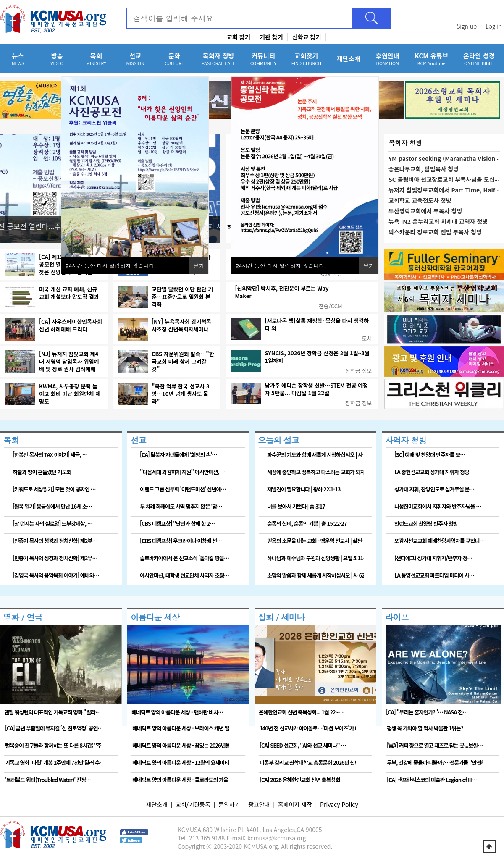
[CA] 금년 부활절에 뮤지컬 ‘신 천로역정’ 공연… (53, 728)
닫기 (369, 266)
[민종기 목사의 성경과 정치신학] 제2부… (55, 541)
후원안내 (387, 59)
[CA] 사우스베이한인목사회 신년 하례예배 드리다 (71, 325)
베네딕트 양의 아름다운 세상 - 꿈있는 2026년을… (181, 745)
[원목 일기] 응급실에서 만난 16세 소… (52, 506)
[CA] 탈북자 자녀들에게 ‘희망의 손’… (178, 455)
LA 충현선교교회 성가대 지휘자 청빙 (432, 472)
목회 (96, 59)
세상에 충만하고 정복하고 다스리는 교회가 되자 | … (315, 472)
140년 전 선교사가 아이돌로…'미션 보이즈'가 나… (308, 728)
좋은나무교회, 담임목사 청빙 (424, 169)
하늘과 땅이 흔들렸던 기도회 (42, 472)
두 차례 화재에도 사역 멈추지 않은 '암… (181, 506)
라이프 (397, 617)
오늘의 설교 (278, 440)
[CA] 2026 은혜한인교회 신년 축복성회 (300, 780)
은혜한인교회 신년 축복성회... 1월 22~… (301, 712)
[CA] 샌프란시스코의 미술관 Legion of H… (432, 780)
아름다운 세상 (155, 617)
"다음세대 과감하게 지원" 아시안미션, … (182, 472)
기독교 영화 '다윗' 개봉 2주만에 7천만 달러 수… (53, 763)
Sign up (467, 26)
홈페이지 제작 (295, 804)
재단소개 (348, 58)
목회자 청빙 (218, 59)
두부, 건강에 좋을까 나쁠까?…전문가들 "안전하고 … (435, 763)
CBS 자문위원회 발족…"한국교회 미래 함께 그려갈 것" (183, 362)
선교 (135, 59)
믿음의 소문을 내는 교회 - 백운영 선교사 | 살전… (315, 541)
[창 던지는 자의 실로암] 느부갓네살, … (52, 524)
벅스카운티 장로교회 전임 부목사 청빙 (435, 232)
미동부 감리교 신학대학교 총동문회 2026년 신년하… (308, 763)
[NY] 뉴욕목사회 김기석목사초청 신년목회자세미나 (181, 325)
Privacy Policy (339, 804)
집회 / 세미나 (281, 617)
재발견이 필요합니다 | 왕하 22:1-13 (304, 489)
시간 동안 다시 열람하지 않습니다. (281, 266)
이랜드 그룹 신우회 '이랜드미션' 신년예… (183, 489)
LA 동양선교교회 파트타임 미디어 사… (434, 575)
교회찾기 (306, 59)
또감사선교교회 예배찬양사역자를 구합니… (440, 541)
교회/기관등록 (193, 804)
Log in (494, 26)
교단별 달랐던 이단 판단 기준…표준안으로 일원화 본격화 (182, 297)
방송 (57, 59)
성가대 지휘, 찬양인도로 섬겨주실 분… (434, 489)
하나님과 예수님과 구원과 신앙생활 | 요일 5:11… (315, 558)
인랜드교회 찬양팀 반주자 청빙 (426, 524)
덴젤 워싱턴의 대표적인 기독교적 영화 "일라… (52, 712)
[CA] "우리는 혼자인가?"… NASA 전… (427, 712)
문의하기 (229, 804)
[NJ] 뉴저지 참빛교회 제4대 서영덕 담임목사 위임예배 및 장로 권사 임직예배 (69, 362)
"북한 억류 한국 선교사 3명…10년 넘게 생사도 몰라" (180, 394)
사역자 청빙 (406, 440)
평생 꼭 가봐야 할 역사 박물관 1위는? (425, 728)
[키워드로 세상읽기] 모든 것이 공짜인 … (54, 489)
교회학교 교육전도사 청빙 (420, 200)
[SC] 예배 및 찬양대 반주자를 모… (430, 455)
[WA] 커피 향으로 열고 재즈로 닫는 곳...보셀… (435, 745)
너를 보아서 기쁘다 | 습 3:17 (296, 506)
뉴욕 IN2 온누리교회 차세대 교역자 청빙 (438, 221)
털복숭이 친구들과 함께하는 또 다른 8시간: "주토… (53, 745)
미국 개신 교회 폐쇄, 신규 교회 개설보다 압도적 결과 (69, 293)
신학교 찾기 (307, 37)
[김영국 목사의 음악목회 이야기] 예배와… (56, 575)
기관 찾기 (271, 37)
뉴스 (18, 59)
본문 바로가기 (0, 0)
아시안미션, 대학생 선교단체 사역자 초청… (184, 575)
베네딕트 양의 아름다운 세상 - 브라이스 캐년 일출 (181, 728)
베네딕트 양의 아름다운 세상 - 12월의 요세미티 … (181, 763)
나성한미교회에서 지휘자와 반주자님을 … (438, 506)
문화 (175, 59)
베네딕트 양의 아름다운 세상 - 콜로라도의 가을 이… (181, 780)
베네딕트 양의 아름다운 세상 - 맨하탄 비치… (177, 712)
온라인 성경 (479, 59)
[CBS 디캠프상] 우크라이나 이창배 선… (181, 541)
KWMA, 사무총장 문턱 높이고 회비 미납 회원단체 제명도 (70, 394)
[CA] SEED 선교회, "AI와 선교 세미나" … (303, 745)
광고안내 (259, 804)
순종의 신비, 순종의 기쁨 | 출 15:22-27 (307, 524)
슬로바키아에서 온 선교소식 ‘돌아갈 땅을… (184, 558)
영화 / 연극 (23, 617)
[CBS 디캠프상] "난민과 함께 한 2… (177, 524)
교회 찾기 (239, 37)
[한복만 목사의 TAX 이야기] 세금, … (50, 455)
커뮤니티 (263, 59)
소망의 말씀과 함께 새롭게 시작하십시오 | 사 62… (315, 575)
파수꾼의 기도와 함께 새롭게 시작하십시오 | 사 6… (315, 455)
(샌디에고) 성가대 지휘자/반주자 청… (433, 558)
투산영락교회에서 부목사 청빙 (425, 211)
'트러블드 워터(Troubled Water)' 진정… (48, 780)
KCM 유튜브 (431, 59)
